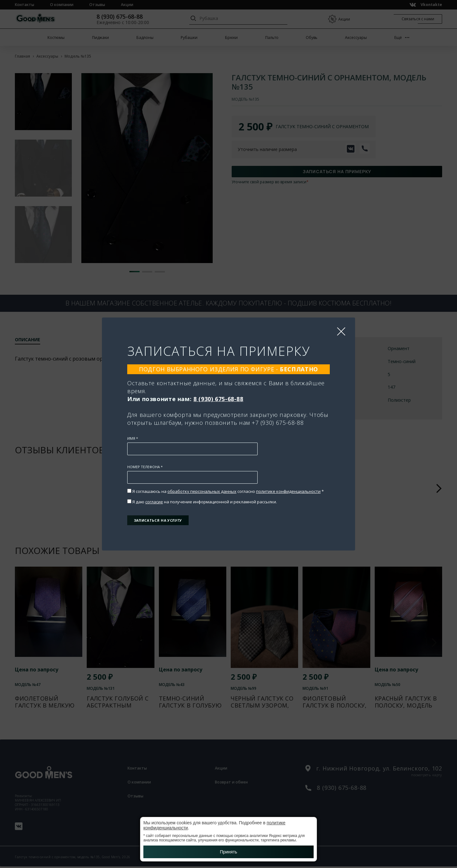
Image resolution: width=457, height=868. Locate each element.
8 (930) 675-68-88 (218, 393)
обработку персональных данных (202, 486)
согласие (154, 496)
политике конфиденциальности (288, 486)
